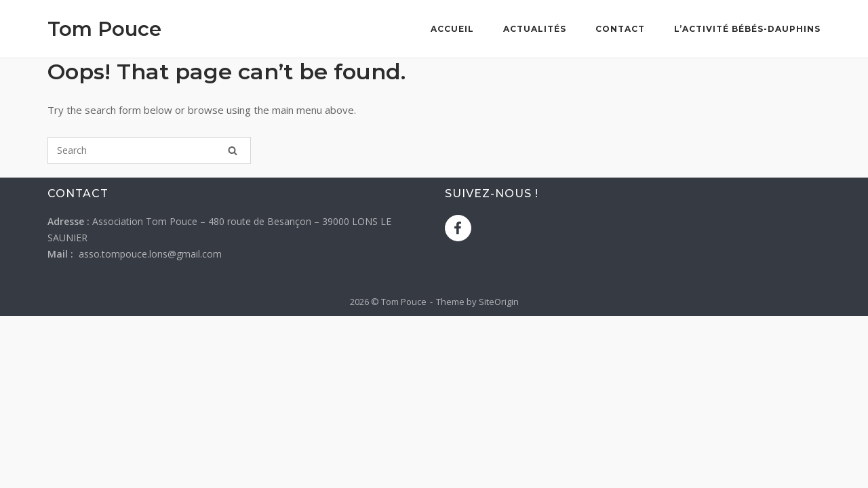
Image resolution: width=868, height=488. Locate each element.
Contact (620, 29)
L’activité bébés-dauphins (747, 29)
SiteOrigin (499, 302)
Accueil (452, 29)
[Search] (233, 150)
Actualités (535, 29)
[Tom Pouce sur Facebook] (458, 228)
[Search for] (149, 150)
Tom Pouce (104, 29)
